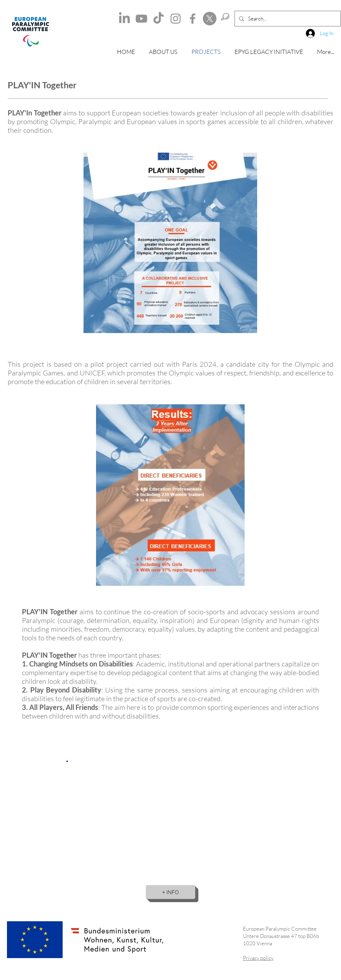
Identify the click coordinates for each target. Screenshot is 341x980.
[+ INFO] (170, 892)
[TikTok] (158, 19)
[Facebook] (193, 19)
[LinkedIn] (124, 19)
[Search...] (287, 19)
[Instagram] (176, 19)
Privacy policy (258, 958)
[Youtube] (141, 19)
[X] (210, 19)
